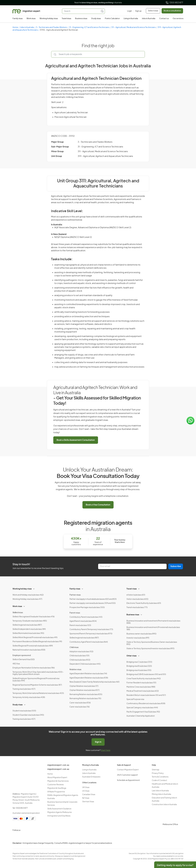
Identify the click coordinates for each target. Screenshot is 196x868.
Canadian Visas (89, 795)
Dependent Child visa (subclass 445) (85, 664)
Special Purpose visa (135, 699)
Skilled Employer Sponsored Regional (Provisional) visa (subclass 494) (36, 680)
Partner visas (75, 595)
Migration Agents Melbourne (60, 812)
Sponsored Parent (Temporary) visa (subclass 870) (91, 634)
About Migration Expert (57, 778)
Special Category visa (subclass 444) (142, 708)
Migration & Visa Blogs (57, 788)
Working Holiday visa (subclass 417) (27, 599)
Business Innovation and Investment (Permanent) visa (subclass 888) (153, 622)
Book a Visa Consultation (98, 505)
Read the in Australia (98, 3)
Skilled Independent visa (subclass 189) (29, 629)
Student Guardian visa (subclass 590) (28, 715)
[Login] (130, 11)
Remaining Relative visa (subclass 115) (85, 699)
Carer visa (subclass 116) (80, 707)
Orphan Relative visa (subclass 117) (84, 686)
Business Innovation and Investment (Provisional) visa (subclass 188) (153, 629)
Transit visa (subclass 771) (137, 607)
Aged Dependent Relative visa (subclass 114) (88, 674)
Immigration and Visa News (59, 816)
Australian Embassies (91, 777)
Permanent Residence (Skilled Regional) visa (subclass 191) (37, 642)
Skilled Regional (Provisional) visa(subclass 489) (33, 646)
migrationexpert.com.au (58, 765)
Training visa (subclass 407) (24, 689)
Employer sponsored (22, 655)
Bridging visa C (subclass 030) (139, 662)
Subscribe (176, 566)
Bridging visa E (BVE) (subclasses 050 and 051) (146, 674)
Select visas (153, 11)
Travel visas (66, 19)
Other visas (132, 656)
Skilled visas (18, 613)
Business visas (81, 19)
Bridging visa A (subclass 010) (139, 670)
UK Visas (86, 787)
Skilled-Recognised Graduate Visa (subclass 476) (34, 617)
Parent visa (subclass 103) (80, 625)
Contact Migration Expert (128, 770)
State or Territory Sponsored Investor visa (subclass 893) (150, 649)
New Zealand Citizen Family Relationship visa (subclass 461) (94, 682)
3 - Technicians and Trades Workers (52, 27)
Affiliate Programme (56, 792)
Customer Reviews (56, 785)
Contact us (164, 19)
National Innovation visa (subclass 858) (29, 650)
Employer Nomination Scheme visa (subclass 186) (34, 668)
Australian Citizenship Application (141, 716)
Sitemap (156, 770)
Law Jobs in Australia (160, 791)
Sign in (98, 742)
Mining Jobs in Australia (161, 794)
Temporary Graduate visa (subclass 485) (30, 621)
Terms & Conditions (160, 777)
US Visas (86, 791)
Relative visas (75, 670)
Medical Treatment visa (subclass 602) (143, 691)
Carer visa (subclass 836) (80, 703)
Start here (106, 750)
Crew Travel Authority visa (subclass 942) (144, 679)
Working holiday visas (49, 19)
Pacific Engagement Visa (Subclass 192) (143, 712)
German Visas (88, 802)
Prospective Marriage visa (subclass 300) (87, 607)
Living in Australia (131, 19)
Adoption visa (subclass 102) (81, 652)
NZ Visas (86, 798)
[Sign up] (138, 11)
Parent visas (75, 613)
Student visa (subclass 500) (24, 711)
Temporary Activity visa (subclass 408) (29, 697)
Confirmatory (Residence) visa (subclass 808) (146, 704)
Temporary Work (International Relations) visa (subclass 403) (38, 693)
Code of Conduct (159, 780)
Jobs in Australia (149, 19)
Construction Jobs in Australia (164, 805)
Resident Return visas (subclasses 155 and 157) (146, 695)
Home (15, 27)
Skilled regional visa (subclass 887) (27, 625)
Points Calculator (112, 19)
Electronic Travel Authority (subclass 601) (144, 603)
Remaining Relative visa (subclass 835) (86, 695)
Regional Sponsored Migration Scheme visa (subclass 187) (37, 685)
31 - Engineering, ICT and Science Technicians (89, 27)
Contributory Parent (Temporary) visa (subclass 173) (91, 630)
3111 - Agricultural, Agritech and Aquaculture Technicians (105, 156)
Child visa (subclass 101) (79, 656)
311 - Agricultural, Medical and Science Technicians (133, 27)
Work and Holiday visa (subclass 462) (28, 595)
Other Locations (89, 783)
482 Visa (16, 664)
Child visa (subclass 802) (80, 660)
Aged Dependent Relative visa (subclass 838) (89, 678)
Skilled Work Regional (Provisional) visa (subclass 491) (35, 638)
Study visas (96, 19)
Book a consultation (172, 11)
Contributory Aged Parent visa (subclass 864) (89, 642)
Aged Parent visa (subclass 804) (83, 621)
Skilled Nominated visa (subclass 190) (28, 633)
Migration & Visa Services (58, 781)
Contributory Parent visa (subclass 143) (86, 617)
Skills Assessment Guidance (59, 809)
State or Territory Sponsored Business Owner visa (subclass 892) (152, 643)
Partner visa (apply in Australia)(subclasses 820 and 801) (93, 599)
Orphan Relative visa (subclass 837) (84, 690)
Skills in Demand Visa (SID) (24, 660)
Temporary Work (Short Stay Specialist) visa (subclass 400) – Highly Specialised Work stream (38, 673)
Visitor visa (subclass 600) (137, 599)
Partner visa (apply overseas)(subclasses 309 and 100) (93, 603)
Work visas (31, 19)
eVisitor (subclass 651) (136, 595)
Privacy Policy (158, 773)
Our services (178, 19)
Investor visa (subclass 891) (138, 638)
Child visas (74, 647)
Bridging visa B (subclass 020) (139, 666)
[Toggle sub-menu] (34, 589)
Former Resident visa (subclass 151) (141, 683)
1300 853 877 (174, 3)
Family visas (18, 19)
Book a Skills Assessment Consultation (76, 440)
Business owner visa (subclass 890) (141, 634)
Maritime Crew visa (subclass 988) (141, 687)
